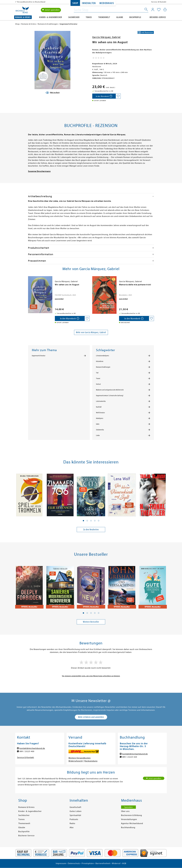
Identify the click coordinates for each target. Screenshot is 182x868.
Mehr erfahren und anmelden (91, 717)
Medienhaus (107, 3)
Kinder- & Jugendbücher (51, 17)
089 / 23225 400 (27, 751)
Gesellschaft (75, 807)
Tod (97, 373)
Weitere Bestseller (91, 622)
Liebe (98, 435)
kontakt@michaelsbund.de (32, 748)
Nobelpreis (100, 418)
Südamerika (100, 430)
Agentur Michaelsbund (132, 823)
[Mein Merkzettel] (159, 10)
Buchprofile (135, 17)
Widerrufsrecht (76, 761)
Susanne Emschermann (39, 171)
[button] (83, 521)
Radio (72, 823)
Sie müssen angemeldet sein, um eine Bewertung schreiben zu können (91, 676)
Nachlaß (99, 407)
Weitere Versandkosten (80, 758)
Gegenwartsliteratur (39, 356)
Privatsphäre (88, 863)
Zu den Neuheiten (91, 529)
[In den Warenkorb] (104, 96)
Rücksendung (91, 761)
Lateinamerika (101, 401)
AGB (124, 863)
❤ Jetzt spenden (51, 10)
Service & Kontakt (159, 2)
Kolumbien (100, 361)
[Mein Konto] (153, 9)
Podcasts (74, 819)
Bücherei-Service (158, 17)
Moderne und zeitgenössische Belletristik (110, 390)
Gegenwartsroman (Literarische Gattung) (110, 396)
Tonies (89, 17)
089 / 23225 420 (130, 757)
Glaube (120, 17)
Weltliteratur (100, 413)
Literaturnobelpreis (103, 356)
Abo (72, 827)
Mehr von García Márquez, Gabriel (91, 332)
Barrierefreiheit (103, 863)
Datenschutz (74, 863)
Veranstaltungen (129, 819)
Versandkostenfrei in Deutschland (31, 2)
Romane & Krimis (23, 17)
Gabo (98, 424)
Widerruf (116, 863)
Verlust (98, 384)
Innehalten (89, 3)
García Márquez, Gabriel (106, 37)
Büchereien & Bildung (132, 815)
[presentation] (29, 286)
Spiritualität (75, 815)
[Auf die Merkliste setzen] (118, 96)
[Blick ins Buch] (52, 93)
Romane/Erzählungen (103, 367)
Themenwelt (104, 17)
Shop (75, 3)
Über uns (125, 811)
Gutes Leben (76, 811)
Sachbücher (74, 17)
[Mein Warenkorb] (165, 9)
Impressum (61, 863)
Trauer (98, 378)
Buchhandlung (128, 827)
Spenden (128, 807)
